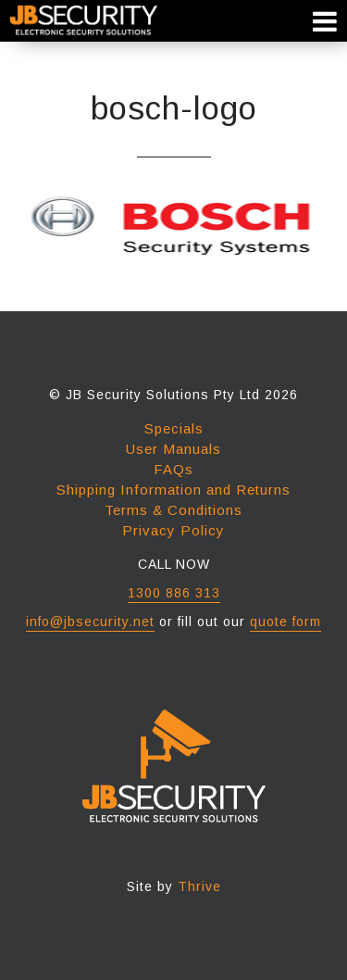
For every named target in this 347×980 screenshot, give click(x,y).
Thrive (199, 886)
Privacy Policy (173, 530)
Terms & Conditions (173, 510)
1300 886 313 (174, 593)
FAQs (173, 469)
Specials (174, 428)
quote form (285, 622)
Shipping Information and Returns (173, 490)
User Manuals (173, 449)
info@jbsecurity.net (90, 622)
